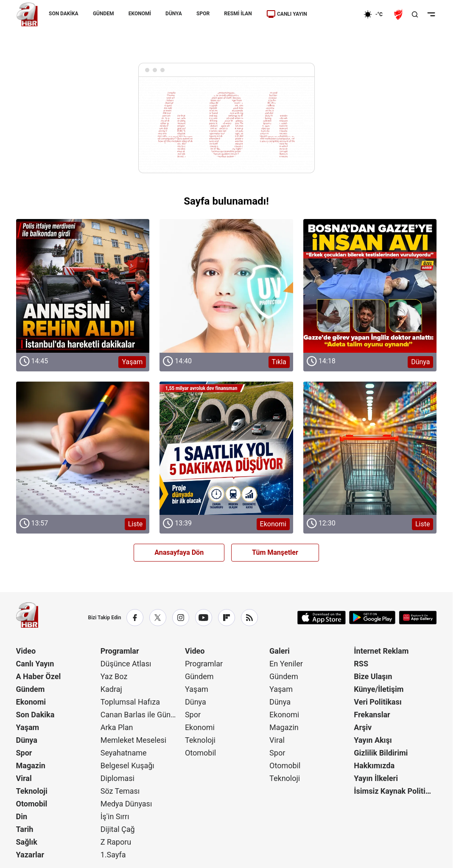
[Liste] (83, 448)
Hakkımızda (374, 765)
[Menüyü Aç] (431, 14)
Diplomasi (118, 778)
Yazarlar (30, 855)
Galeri (280, 651)
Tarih (25, 829)
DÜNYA (174, 14)
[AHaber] (376, 14)
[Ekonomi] (336, 14)
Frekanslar (372, 715)
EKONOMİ (139, 14)
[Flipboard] (227, 618)
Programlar (120, 651)
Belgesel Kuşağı (127, 765)
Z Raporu (116, 842)
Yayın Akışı (373, 740)
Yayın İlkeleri (376, 778)
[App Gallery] (418, 618)
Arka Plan (117, 727)
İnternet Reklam (381, 651)
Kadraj (111, 689)
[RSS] (249, 618)
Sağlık (27, 842)
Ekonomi (31, 702)
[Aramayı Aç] (415, 14)
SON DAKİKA (64, 14)
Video (26, 651)
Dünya (27, 740)
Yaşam (28, 727)
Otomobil (32, 804)
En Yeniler (286, 664)
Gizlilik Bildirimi (381, 753)
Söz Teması (120, 791)
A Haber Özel (39, 676)
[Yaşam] (83, 286)
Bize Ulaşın (373, 676)
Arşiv (363, 727)
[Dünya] (370, 286)
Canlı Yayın (35, 664)
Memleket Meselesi (134, 740)
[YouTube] (204, 618)
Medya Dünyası (126, 804)
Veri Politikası (378, 702)
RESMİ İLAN (238, 14)
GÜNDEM (103, 14)
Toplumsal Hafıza (130, 702)
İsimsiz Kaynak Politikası (395, 791)
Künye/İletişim (379, 689)
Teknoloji (32, 791)
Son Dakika (35, 715)
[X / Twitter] (158, 618)
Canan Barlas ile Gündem (142, 715)
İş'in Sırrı (115, 816)
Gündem (31, 689)
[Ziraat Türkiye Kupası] (399, 14)
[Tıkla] (226, 286)
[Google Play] (372, 618)
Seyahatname (124, 753)
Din (22, 816)
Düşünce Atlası (126, 664)
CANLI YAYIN (286, 14)
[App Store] (322, 618)
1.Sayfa (113, 855)
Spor (24, 753)
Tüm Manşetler (275, 552)
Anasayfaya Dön (179, 552)
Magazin (31, 765)
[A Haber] (27, 14)
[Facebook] (135, 618)
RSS (361, 664)
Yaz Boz (114, 676)
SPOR (203, 14)
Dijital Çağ (118, 829)
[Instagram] (181, 618)
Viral (24, 778)
